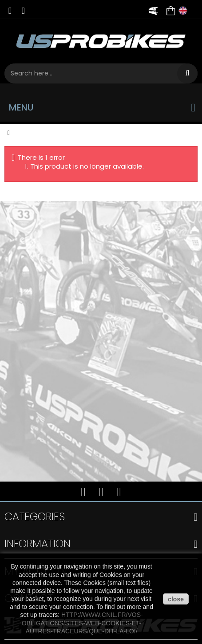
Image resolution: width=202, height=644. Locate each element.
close (176, 599)
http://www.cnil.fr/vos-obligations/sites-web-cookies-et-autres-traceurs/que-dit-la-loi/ (82, 623)
